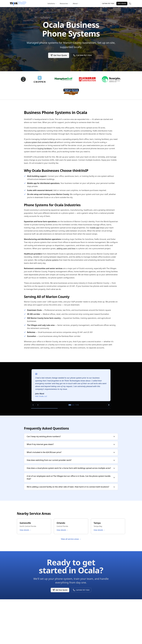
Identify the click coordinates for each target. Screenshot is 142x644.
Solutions (52, 3)
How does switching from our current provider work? (71, 460)
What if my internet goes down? (71, 444)
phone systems (52, 260)
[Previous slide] (33, 405)
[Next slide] (38, 405)
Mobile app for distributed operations (43, 183)
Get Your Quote (58, 55)
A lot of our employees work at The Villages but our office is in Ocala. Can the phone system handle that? (71, 477)
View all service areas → (71, 539)
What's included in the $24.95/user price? (71, 452)
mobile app (95, 228)
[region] (71, 389)
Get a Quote (122, 3)
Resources (65, 3)
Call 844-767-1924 (108, 3)
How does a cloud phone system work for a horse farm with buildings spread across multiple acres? (71, 468)
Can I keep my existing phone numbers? (71, 436)
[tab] (70, 405)
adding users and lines (66, 248)
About (76, 3)
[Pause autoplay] (109, 405)
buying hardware (45, 148)
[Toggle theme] (130, 4)
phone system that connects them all (41, 142)
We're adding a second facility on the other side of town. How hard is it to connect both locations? (71, 487)
